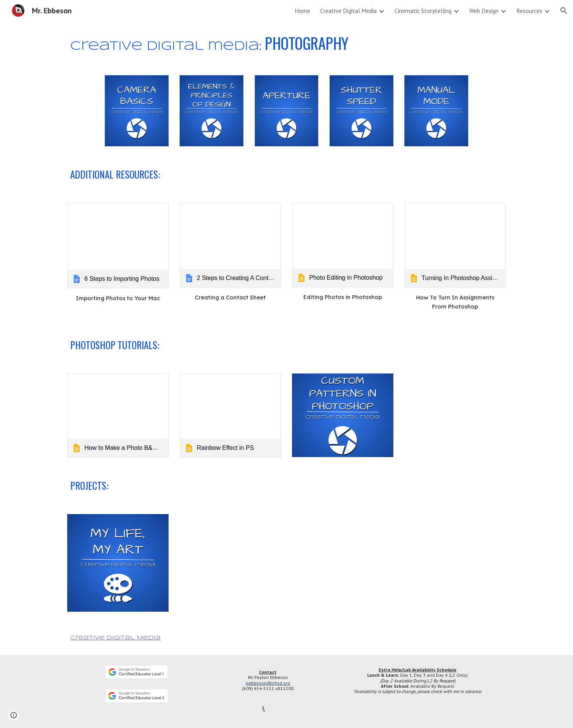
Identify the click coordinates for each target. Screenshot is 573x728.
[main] (286, 44)
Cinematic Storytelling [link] (423, 11)
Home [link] (302, 11)
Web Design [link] (484, 11)
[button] (564, 11)
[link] (118, 246)
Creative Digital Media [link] (348, 11)
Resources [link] (529, 11)
